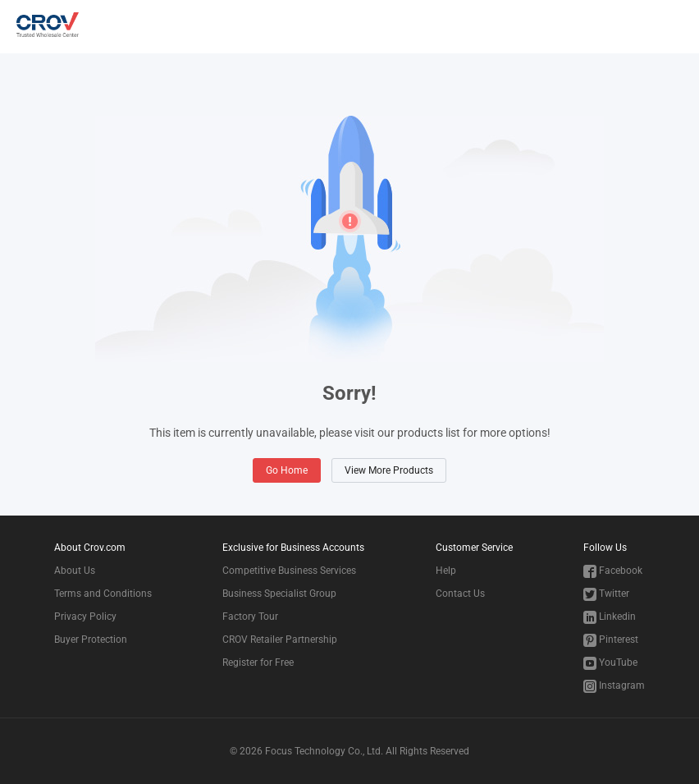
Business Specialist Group (279, 594)
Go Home (287, 470)
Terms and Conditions (103, 594)
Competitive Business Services (289, 571)
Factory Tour (250, 617)
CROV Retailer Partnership (280, 640)
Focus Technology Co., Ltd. (324, 751)
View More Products (389, 470)
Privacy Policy (85, 617)
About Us (75, 571)
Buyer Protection (91, 640)
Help (446, 571)
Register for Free (258, 663)
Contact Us (460, 594)
